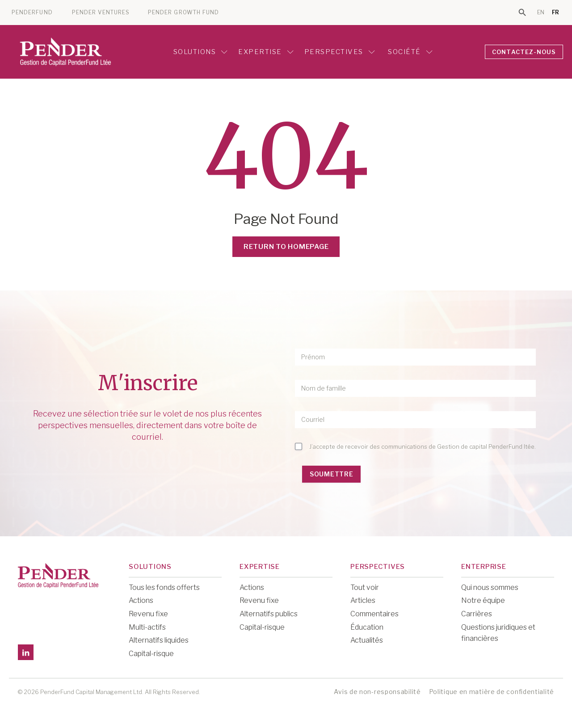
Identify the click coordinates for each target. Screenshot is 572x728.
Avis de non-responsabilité (377, 692)
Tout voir (365, 587)
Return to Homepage (286, 247)
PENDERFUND (32, 13)
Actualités (367, 640)
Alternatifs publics (269, 614)
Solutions (201, 52)
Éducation (367, 627)
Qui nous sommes (490, 587)
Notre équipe (483, 600)
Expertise (266, 52)
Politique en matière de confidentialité (492, 692)
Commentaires (374, 614)
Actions (141, 600)
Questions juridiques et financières (498, 633)
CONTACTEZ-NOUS (524, 52)
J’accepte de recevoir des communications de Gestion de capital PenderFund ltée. (423, 446)
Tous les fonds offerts (164, 587)
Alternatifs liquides (159, 640)
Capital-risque (151, 654)
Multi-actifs (147, 627)
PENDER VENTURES (101, 13)
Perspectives (340, 52)
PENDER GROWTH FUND (183, 13)
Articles (363, 600)
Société (409, 52)
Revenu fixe (148, 614)
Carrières (477, 614)
